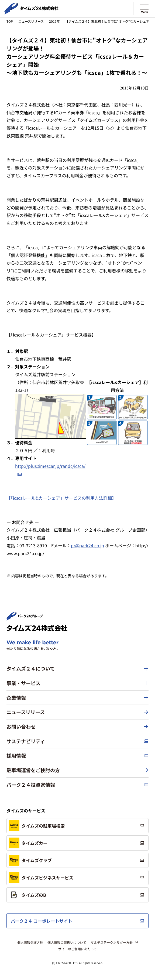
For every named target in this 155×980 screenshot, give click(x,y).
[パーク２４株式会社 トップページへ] (25, 618)
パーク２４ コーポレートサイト (42, 921)
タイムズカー (28, 843)
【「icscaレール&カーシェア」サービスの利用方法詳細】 (61, 498)
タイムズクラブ (30, 860)
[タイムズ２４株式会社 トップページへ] (31, 12)
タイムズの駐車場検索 (37, 826)
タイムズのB (27, 895)
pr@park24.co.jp (87, 545)
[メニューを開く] (144, 9)
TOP (10, 21)
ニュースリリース (31, 21)
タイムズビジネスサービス (41, 878)
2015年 (54, 21)
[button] (77, 669)
